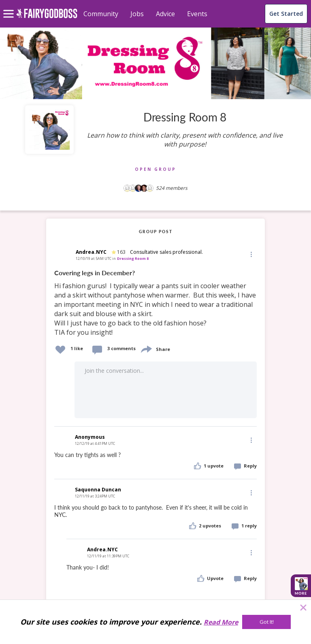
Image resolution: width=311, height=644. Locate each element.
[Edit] (251, 254)
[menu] (10, 7)
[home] (47, 18)
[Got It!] (266, 622)
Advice (165, 14)
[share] (146, 348)
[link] (155, 303)
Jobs (137, 14)
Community (101, 14)
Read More (221, 622)
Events (197, 14)
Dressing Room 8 (133, 258)
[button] (251, 254)
